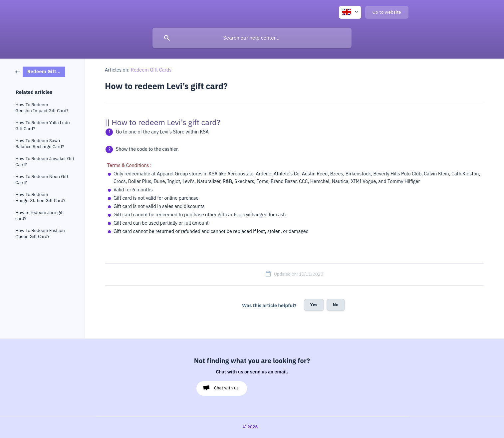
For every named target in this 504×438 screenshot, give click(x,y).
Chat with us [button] (226, 388)
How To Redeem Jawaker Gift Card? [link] (45, 162)
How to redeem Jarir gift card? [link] (40, 216)
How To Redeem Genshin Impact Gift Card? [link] (42, 108)
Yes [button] (314, 305)
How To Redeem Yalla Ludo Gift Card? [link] (43, 126)
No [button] (336, 305)
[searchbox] (252, 38)
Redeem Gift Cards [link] (151, 70)
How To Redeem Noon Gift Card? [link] (42, 180)
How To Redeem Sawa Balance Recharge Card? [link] (40, 144)
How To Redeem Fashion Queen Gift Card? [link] (40, 233)
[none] (350, 12)
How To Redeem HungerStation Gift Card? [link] (40, 198)
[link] (40, 71)
